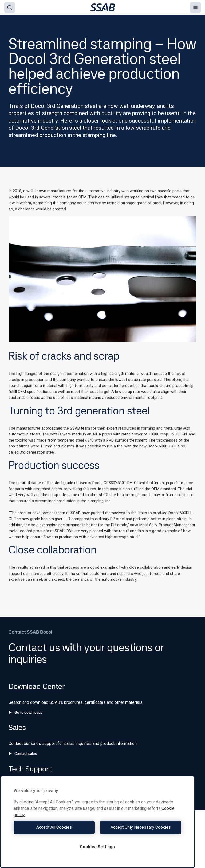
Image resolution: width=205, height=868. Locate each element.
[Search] (10, 7)
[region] (97, 822)
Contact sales (23, 753)
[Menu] (195, 7)
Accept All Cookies (54, 827)
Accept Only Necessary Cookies (141, 827)
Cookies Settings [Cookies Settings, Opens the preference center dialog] (97, 847)
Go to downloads (25, 712)
